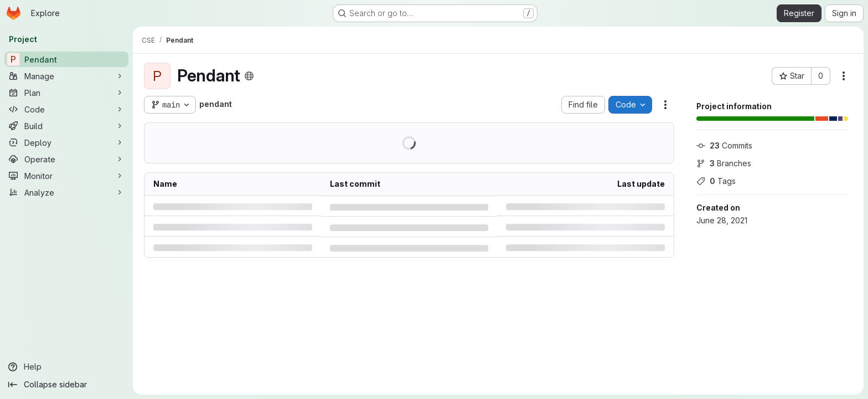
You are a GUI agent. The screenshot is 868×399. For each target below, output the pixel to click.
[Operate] (66, 159)
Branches (724, 163)
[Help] (66, 367)
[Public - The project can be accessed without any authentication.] (249, 76)
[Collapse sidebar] (66, 385)
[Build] (66, 126)
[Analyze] (66, 192)
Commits (724, 145)
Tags (716, 181)
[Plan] (66, 93)
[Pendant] (66, 59)
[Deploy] (66, 142)
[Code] (66, 109)
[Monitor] (66, 176)
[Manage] (66, 76)
